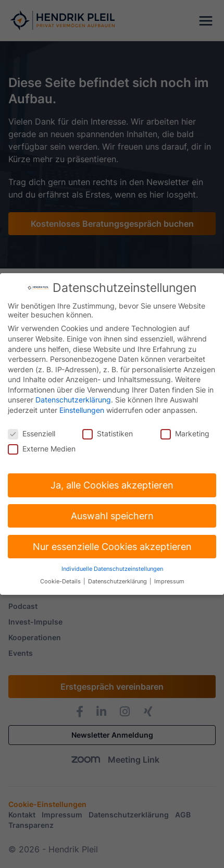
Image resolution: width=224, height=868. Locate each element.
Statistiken (108, 429)
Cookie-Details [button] (61, 577)
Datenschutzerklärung (73, 395)
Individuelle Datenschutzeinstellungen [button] (112, 564)
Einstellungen (82, 406)
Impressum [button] (169, 577)
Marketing (185, 429)
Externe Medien (42, 444)
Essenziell (32, 429)
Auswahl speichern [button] (112, 512)
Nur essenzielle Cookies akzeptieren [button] (112, 542)
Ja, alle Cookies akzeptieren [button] (112, 481)
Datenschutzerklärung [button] (118, 577)
